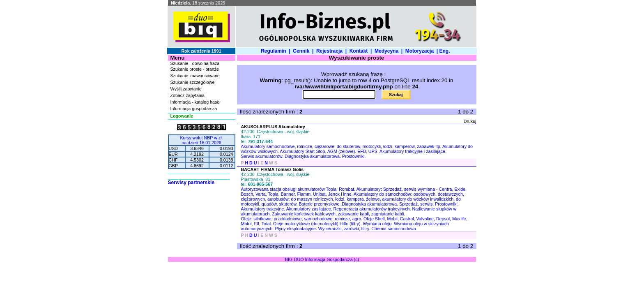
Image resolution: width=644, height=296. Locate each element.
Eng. (446, 51)
